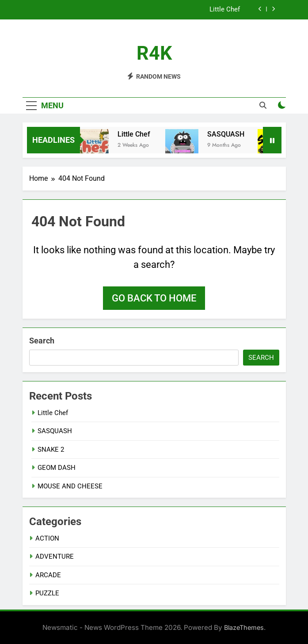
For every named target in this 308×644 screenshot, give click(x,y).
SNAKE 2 (51, 450)
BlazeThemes (244, 627)
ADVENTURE (55, 556)
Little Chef (226, 10)
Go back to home (154, 298)
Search (42, 341)
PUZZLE (47, 593)
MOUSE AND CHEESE (70, 486)
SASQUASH (228, 134)
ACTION (47, 538)
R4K (154, 53)
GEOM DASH (57, 468)
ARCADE (48, 575)
